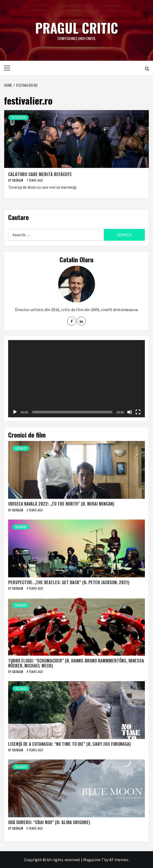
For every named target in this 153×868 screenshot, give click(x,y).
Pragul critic (77, 28)
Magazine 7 (93, 860)
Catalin (18, 180)
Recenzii (21, 448)
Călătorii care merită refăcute (40, 174)
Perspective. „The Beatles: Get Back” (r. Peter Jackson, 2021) (69, 582)
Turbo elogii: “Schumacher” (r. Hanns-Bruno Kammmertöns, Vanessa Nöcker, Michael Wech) (76, 663)
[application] (76, 379)
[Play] (15, 412)
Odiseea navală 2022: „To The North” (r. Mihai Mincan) (61, 504)
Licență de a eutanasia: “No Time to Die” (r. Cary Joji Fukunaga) (69, 744)
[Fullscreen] (138, 412)
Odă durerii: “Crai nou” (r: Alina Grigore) (49, 822)
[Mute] (130, 412)
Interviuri (19, 117)
